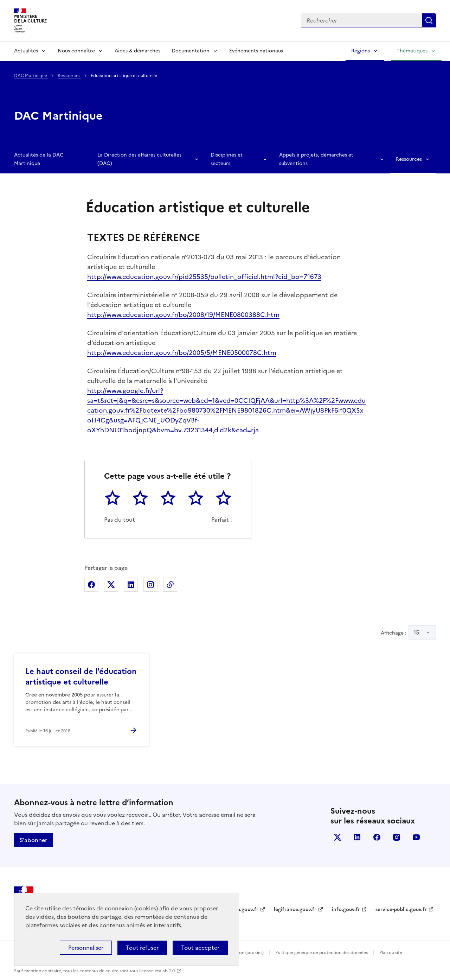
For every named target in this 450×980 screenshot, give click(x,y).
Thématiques (412, 51)
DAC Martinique (31, 76)
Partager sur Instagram (150, 585)
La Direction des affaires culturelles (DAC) (139, 159)
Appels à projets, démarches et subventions (316, 159)
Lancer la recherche (429, 20)
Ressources (69, 76)
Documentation (191, 51)
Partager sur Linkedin (131, 585)
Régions (361, 51)
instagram (397, 837)
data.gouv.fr (244, 909)
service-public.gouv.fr (401, 909)
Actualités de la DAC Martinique (39, 159)
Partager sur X (111, 585)
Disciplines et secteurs (227, 159)
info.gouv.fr (346, 909)
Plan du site (391, 953)
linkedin (357, 837)
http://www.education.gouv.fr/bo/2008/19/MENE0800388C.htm (183, 315)
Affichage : (408, 632)
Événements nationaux (256, 51)
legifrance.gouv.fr (295, 909)
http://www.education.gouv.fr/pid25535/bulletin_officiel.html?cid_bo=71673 (204, 277)
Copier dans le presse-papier (170, 585)
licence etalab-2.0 (157, 971)
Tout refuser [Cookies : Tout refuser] (142, 948)
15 (416, 632)
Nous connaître (76, 51)
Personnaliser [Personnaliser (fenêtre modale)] (86, 948)
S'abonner (33, 840)
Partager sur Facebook (91, 585)
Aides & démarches (137, 51)
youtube (416, 837)
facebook (377, 837)
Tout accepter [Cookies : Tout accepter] (200, 948)
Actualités (26, 51)
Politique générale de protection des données (322, 953)
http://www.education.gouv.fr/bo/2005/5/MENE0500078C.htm (182, 353)
